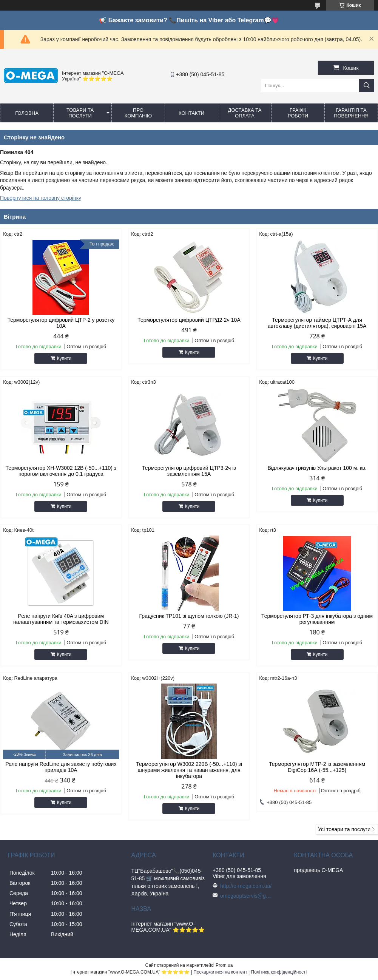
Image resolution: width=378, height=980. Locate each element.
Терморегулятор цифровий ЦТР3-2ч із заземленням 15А (189, 471)
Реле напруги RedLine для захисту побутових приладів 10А (61, 767)
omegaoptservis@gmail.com (247, 896)
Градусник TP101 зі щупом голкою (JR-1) (189, 616)
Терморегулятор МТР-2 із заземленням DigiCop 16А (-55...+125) (317, 767)
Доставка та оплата (245, 113)
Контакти (191, 113)
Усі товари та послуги (344, 829)
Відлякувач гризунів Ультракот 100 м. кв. (317, 468)
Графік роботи (298, 113)
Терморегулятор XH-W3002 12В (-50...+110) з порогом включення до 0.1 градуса (61, 471)
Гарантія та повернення (351, 113)
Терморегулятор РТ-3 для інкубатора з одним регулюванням (317, 619)
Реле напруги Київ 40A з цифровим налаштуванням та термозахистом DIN (61, 619)
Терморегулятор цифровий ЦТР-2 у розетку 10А (61, 323)
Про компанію (138, 113)
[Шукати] (367, 86)
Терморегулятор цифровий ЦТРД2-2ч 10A (189, 320)
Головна (27, 113)
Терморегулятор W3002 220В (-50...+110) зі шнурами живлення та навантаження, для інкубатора (189, 770)
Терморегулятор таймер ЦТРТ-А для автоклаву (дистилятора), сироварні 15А (317, 323)
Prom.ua (224, 965)
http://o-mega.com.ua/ (246, 886)
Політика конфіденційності (279, 972)
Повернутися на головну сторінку (41, 198)
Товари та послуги (80, 113)
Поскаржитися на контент (220, 972)
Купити (64, 358)
